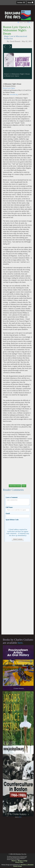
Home (30, 3)
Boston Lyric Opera (9, 88)
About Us (14, 861)
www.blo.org (14, 94)
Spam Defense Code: (12, 520)
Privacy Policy (19, 862)
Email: (8, 513)
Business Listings (22, 861)
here (20, 643)
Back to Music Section (15, 486)
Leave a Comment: (12, 497)
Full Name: (9, 507)
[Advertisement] (17, 589)
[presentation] (20, 524)
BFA (20, 817)
